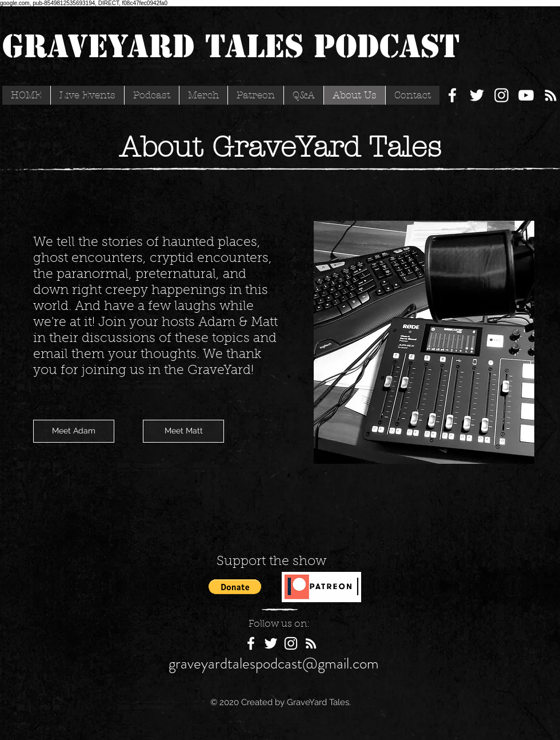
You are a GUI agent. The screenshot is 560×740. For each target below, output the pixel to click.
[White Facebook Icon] (452, 95)
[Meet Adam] (74, 431)
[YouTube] (526, 95)
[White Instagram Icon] (501, 95)
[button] (235, 587)
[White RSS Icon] (551, 95)
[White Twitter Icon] (477, 95)
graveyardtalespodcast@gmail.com (274, 663)
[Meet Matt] (183, 431)
